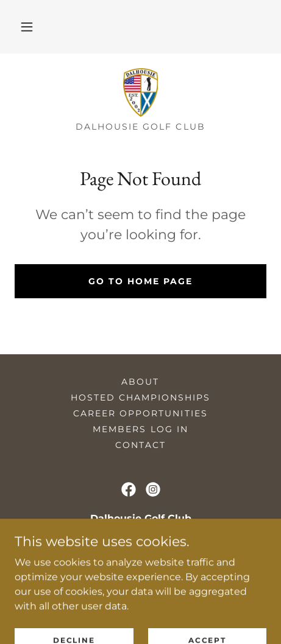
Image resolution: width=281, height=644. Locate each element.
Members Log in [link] (140, 429)
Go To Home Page (140, 281)
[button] (27, 27)
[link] (140, 93)
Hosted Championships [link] (140, 397)
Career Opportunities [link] (140, 413)
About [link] (140, 382)
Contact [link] (140, 445)
